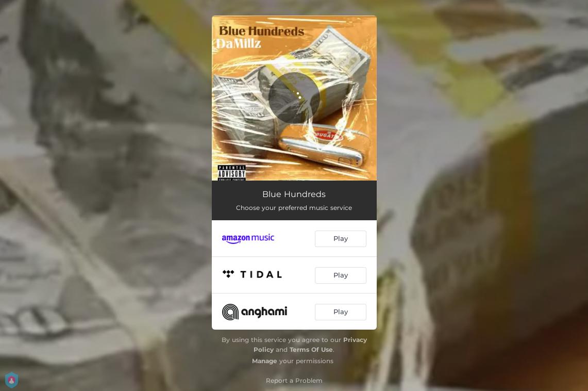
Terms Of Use (311, 349)
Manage (265, 361)
